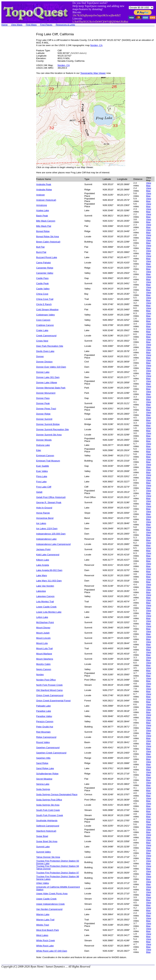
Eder (39, 450)
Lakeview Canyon (45, 596)
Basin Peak (42, 216)
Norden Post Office (46, 680)
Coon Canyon (43, 320)
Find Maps (31, 25)
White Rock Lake (45, 946)
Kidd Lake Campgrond (48, 555)
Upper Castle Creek (46, 899)
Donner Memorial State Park (51, 388)
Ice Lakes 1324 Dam (47, 529)
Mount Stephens (45, 659)
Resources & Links (65, 25)
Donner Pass (43, 398)
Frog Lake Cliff (44, 487)
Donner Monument (46, 393)
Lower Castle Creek (46, 607)
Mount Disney (43, 628)
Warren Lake (43, 914)
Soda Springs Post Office (49, 800)
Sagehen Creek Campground (51, 753)
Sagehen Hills (43, 758)
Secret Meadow (44, 779)
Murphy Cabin (43, 664)
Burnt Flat (41, 252)
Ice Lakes (41, 523)
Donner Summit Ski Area (49, 435)
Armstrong (41, 205)
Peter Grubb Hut (45, 727)
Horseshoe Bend (45, 518)
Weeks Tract (43, 925)
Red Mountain (43, 732)
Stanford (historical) (46, 831)
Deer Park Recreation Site (50, 346)
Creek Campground (46, 336)
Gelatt (39, 492)
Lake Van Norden (45, 586)
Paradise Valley (44, 716)
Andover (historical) (46, 200)
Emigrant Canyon (45, 455)
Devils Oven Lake (45, 351)
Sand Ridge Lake (45, 768)
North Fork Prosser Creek (49, 685)
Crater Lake (42, 330)
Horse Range (43, 513)
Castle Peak (42, 283)
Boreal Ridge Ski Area (47, 236)
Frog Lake (41, 482)
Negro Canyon (44, 669)
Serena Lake (43, 784)
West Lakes (42, 935)
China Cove (42, 294)
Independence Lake (46, 539)
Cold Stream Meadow (47, 309)
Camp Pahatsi (43, 263)
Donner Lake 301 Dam (48, 377)
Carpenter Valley (45, 273)
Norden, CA (96, 45)
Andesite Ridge (44, 190)
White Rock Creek (45, 940)
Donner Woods (44, 440)
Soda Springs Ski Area (48, 805)
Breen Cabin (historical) (48, 242)
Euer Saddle (43, 466)
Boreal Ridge (43, 231)
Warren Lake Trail (45, 920)
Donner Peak (43, 403)
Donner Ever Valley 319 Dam (51, 367)
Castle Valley (43, 289)
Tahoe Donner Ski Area (48, 857)
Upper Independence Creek (50, 904)
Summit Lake (43, 847)
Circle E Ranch (44, 304)
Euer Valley (42, 471)
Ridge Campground (46, 737)
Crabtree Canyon (45, 325)
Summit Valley (43, 852)
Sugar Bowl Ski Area (47, 841)
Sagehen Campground (48, 748)
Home (5, 25)
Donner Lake (43, 372)
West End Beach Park (47, 930)
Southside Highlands (47, 821)
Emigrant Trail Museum (48, 461)
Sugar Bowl (42, 836)
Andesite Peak (44, 184)
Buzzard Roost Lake (47, 257)
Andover (41, 195)
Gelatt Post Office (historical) (51, 497)
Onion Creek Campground (50, 695)
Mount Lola (42, 643)
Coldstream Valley (45, 315)
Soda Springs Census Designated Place (57, 794)
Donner (40, 356)
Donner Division (44, 362)
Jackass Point (43, 549)
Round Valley (43, 742)
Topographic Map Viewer (93, 73)
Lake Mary (42, 575)
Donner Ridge (43, 414)
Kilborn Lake (43, 560)
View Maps (17, 25)
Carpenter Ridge (45, 268)
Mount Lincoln (43, 638)
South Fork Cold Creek (48, 810)
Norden (40, 675)
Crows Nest (42, 341)
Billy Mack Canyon (46, 221)
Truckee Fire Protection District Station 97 (58, 873)
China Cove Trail (45, 299)
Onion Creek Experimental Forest (53, 701)
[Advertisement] (15, 84)
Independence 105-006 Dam (51, 534)
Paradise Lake (44, 711)
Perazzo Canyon (45, 721)
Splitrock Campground (48, 826)
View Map (149, 184)
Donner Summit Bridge (48, 424)
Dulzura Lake (43, 445)
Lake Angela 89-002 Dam (49, 570)
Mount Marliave (44, 654)
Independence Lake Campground (53, 544)
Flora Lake (42, 476)
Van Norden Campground (49, 909)
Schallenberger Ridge (47, 774)
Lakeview (41, 591)
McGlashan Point (45, 622)
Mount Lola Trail (44, 648)
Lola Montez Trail (45, 602)
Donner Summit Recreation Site (52, 429)
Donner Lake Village (47, 382)
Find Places (46, 25)
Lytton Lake (42, 617)
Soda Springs (43, 789)
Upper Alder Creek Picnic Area (52, 894)
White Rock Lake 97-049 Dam (52, 951)
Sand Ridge (42, 763)
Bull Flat (40, 247)
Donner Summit (44, 419)
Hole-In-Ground (44, 508)
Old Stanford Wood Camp (49, 690)
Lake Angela (43, 565)
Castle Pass (42, 278)
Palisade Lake (43, 706)
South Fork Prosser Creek (50, 815)
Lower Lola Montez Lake (49, 612)
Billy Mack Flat (44, 226)
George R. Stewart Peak (49, 502)
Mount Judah (43, 633)
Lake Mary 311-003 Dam (49, 581)
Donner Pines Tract (46, 409)
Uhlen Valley (43, 883)
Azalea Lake (43, 210)
